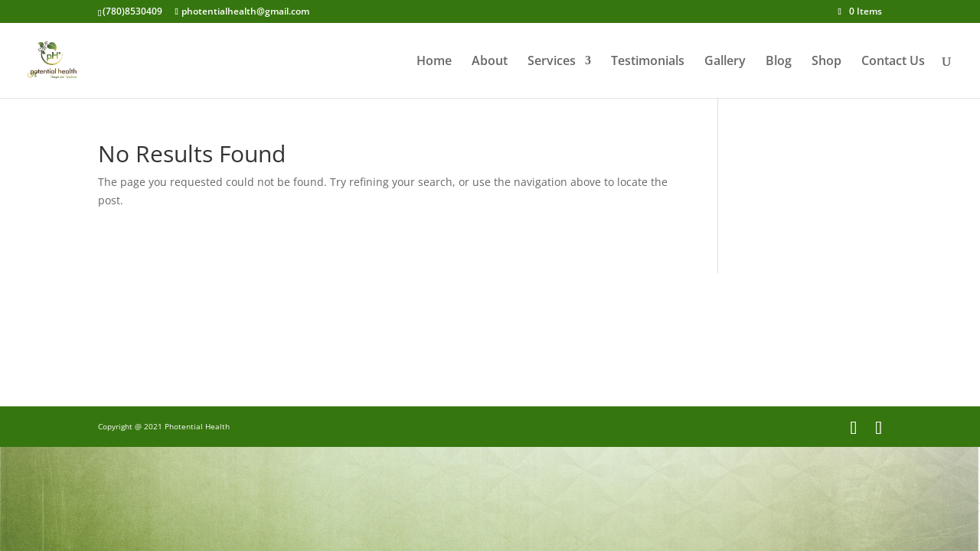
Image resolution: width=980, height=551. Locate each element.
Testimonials (648, 62)
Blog (779, 62)
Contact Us (893, 62)
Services (552, 62)
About (490, 62)
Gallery (725, 62)
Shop (826, 62)
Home (434, 62)
